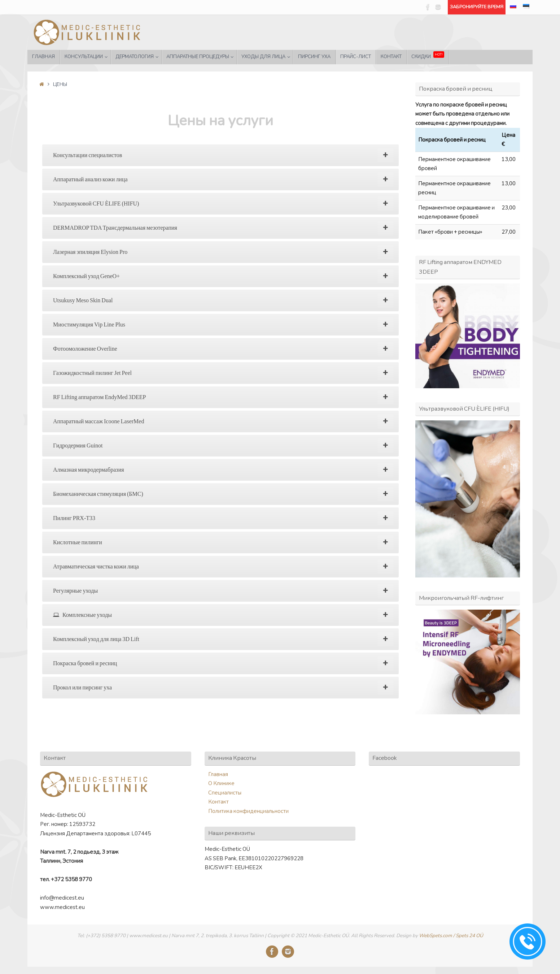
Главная (218, 774)
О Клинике (221, 783)
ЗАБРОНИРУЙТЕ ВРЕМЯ (477, 7)
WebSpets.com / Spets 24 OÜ (451, 936)
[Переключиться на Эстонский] (526, 7)
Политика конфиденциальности (248, 811)
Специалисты (225, 793)
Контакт (218, 802)
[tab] (220, 155)
